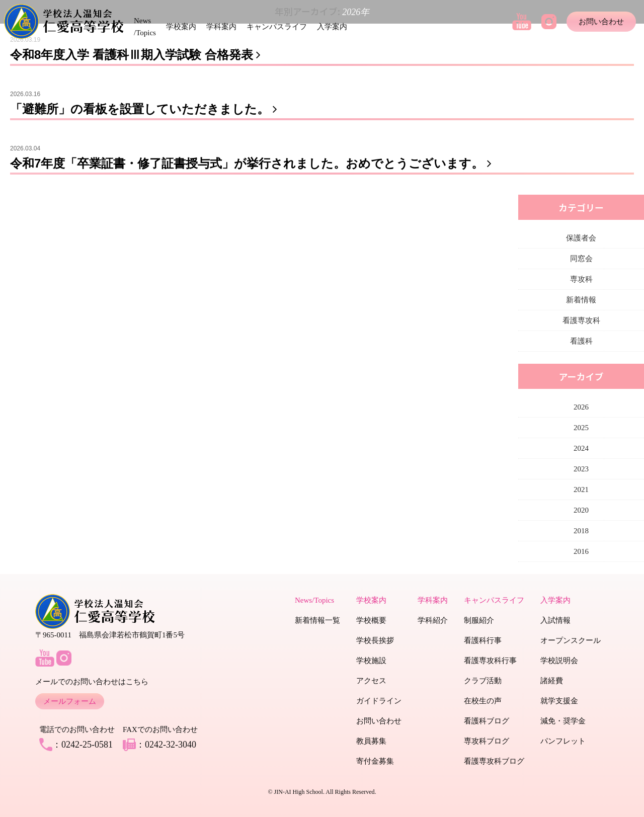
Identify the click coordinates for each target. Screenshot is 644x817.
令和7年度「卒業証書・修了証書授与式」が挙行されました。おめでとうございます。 (253, 163)
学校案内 (181, 27)
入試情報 (555, 620)
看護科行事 (483, 640)
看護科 (581, 341)
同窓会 (581, 259)
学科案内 (221, 27)
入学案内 (332, 27)
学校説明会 (559, 661)
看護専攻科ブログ (494, 761)
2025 (581, 428)
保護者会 (581, 238)
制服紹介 (479, 620)
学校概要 (371, 620)
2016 (581, 551)
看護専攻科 (581, 320)
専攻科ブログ (487, 741)
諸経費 (552, 681)
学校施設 (371, 661)
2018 (581, 531)
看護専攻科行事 (490, 661)
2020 (581, 510)
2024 (581, 448)
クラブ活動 (483, 681)
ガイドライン (379, 701)
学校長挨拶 (375, 640)
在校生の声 (483, 701)
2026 (581, 407)
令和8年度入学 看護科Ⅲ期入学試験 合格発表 (137, 55)
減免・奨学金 (563, 721)
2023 (581, 469)
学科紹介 (433, 620)
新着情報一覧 (317, 620)
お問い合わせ (601, 22)
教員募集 (371, 741)
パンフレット (563, 741)
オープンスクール (571, 640)
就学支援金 (559, 701)
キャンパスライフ (277, 27)
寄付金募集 (375, 761)
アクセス (371, 681)
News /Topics (145, 27)
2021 (581, 489)
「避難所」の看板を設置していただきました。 (146, 109)
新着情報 (581, 300)
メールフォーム (70, 701)
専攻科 (581, 279)
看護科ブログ (487, 721)
